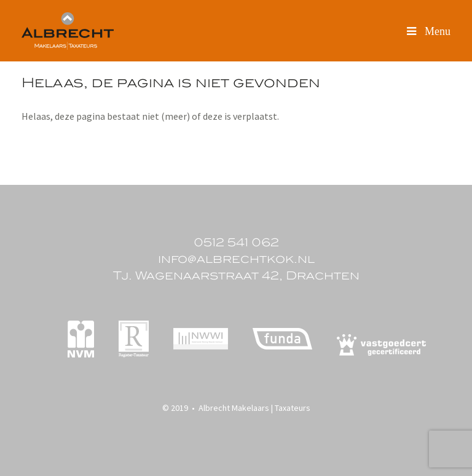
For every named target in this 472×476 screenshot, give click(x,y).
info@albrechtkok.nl (236, 259)
